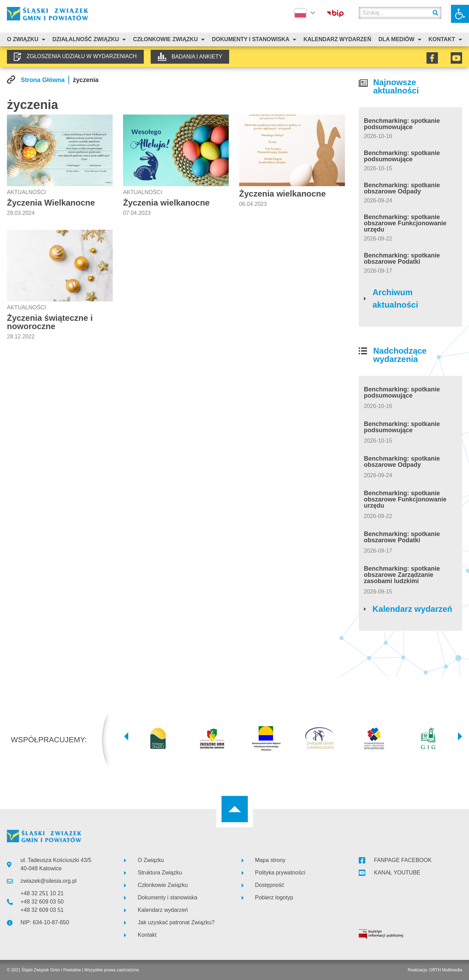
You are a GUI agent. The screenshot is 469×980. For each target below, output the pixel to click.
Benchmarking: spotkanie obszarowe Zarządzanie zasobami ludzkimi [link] (402, 575)
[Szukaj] (435, 13)
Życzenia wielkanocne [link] (166, 203)
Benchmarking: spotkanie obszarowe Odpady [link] (402, 188)
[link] (460, 14)
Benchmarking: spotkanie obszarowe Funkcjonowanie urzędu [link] (405, 223)
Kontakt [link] (445, 39)
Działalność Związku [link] (89, 39)
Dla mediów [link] (400, 39)
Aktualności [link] (26, 192)
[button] (126, 736)
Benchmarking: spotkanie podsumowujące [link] (402, 124)
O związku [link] (26, 39)
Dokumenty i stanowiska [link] (254, 39)
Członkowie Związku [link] (169, 39)
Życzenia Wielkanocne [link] (51, 203)
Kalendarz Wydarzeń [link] (337, 39)
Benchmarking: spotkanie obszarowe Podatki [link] (402, 258)
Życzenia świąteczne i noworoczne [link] (50, 322)
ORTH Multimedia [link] (446, 970)
